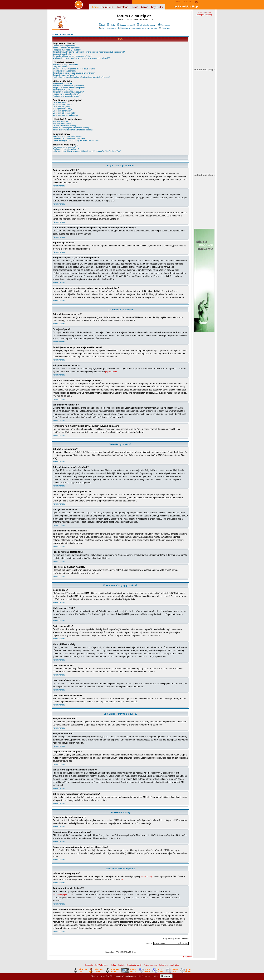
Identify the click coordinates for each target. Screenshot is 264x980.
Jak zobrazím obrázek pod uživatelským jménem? (74, 73)
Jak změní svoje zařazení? (64, 75)
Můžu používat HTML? (62, 105)
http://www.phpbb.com (62, 895)
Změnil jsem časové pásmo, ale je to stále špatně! (74, 69)
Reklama (201, 13)
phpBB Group (111, 372)
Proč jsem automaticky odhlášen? (67, 50)
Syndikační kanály (135, 965)
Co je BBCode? (59, 103)
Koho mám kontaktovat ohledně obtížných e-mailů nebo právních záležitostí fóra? (87, 151)
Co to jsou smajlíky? (61, 107)
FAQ (102, 25)
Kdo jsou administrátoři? (63, 121)
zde (122, 880)
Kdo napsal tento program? (64, 147)
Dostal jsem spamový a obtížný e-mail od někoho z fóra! (76, 140)
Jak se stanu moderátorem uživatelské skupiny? (73, 130)
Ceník (209, 13)
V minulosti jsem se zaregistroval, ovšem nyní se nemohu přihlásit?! (81, 58)
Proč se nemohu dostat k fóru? (66, 94)
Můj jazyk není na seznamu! (65, 71)
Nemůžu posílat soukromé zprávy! (67, 136)
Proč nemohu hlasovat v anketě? (67, 96)
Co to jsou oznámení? (62, 111)
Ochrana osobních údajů (169, 965)
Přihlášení (164, 28)
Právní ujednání (151, 965)
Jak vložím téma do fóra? (63, 84)
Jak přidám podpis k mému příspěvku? (69, 88)
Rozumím (166, 976)
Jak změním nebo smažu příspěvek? (68, 86)
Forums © (187, 957)
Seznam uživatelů (126, 25)
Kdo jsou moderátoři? (62, 124)
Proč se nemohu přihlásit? (64, 46)
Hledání (113, 965)
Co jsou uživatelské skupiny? (65, 126)
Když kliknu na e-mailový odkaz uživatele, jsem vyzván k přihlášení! (81, 77)
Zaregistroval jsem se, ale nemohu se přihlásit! (72, 56)
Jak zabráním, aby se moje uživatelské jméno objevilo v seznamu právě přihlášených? (89, 52)
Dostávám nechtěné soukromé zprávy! (69, 138)
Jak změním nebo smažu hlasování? (68, 92)
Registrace (164, 25)
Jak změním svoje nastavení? (65, 65)
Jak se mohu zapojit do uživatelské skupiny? (71, 128)
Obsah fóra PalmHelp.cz (63, 34)
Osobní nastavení (108, 28)
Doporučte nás (91, 965)
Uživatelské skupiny (147, 25)
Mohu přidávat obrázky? (63, 109)
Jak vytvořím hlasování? (63, 90)
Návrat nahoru (59, 186)
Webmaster (103, 965)
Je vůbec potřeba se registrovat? (67, 48)
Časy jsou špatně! (60, 67)
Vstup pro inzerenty (204, 15)
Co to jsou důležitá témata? (64, 113)
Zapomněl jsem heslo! (62, 54)
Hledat (111, 25)
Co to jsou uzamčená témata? (65, 115)
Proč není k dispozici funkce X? (66, 149)
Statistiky (122, 965)
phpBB (116, 952)
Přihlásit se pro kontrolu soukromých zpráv (138, 28)
